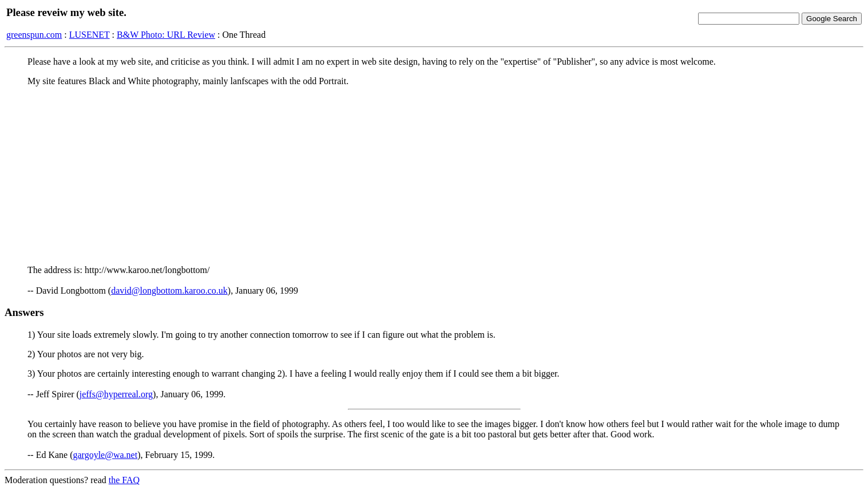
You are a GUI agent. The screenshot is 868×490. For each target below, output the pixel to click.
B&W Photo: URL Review (166, 35)
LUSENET (90, 35)
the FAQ (124, 480)
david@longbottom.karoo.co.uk (169, 291)
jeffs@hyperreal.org (116, 394)
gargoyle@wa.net (106, 455)
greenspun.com (34, 35)
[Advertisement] (434, 176)
